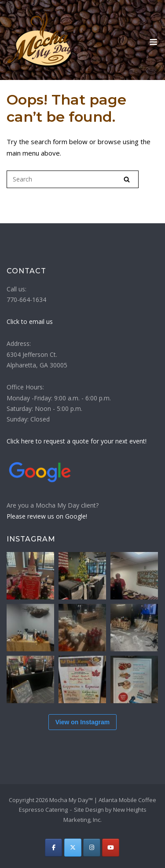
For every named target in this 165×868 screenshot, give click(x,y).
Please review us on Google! (47, 516)
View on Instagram (82, 722)
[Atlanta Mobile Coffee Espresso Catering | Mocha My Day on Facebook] (53, 848)
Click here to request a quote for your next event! (77, 441)
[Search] (127, 179)
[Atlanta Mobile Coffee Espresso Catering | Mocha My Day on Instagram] (92, 848)
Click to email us (30, 321)
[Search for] (73, 179)
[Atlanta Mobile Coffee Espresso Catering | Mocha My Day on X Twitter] (73, 848)
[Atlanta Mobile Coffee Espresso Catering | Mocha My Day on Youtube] (111, 848)
